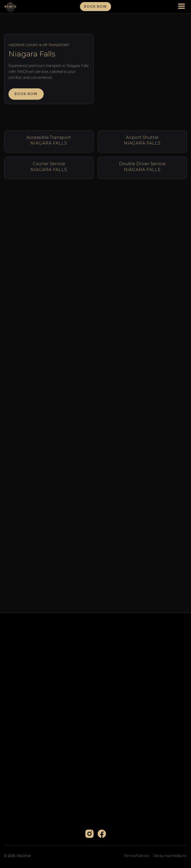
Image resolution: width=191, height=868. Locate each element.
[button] (181, 7)
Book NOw (95, 6)
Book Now (26, 94)
